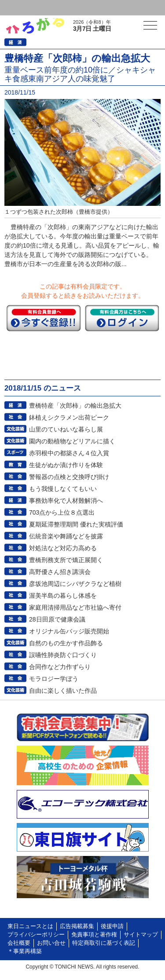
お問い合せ (51, 943)
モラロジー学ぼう (54, 679)
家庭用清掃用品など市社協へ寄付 (75, 607)
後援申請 (112, 926)
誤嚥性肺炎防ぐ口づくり (63, 655)
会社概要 (19, 943)
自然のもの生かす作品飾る (66, 643)
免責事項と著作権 (94, 935)
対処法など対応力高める (63, 548)
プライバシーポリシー (36, 935)
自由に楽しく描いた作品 (63, 691)
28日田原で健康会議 (57, 619)
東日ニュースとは (30, 926)
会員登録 (68, 8)
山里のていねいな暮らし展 (66, 429)
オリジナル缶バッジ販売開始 (69, 631)
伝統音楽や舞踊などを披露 (66, 536)
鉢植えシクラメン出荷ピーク (69, 417)
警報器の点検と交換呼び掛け (69, 477)
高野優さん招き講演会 (60, 572)
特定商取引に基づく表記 (104, 943)
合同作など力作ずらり (60, 667)
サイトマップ (141, 935)
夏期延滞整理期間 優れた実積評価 (76, 524)
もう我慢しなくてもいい (63, 489)
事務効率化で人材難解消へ (66, 501)
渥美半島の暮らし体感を (63, 596)
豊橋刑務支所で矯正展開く (66, 560)
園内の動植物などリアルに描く (72, 441)
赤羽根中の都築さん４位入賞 (69, 453)
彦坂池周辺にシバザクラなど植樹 (75, 584)
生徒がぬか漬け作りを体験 (66, 465)
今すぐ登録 (44, 318)
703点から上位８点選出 (62, 512)
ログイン (25, 8)
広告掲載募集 (77, 926)
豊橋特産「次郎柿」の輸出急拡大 (75, 406)
